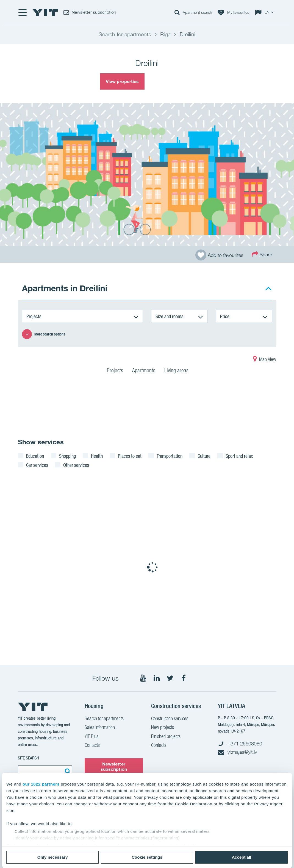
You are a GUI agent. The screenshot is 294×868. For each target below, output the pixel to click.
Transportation (170, 456)
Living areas (176, 371)
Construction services (170, 719)
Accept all (241, 857)
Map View (265, 360)
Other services (76, 465)
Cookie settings (147, 857)
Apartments (144, 371)
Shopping (67, 456)
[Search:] (67, 771)
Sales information (100, 728)
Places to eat (130, 456)
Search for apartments (104, 719)
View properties (122, 81)
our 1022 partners (41, 784)
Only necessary (53, 857)
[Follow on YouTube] (143, 678)
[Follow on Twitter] (170, 678)
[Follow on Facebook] (184, 678)
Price (225, 316)
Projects (34, 316)
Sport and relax (239, 456)
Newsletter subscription (114, 766)
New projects (163, 728)
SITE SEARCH (28, 758)
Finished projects (166, 737)
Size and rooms (169, 316)
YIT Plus (91, 737)
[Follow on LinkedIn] (157, 678)
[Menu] (22, 12)
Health (97, 456)
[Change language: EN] (265, 12)
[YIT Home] (45, 12)
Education (35, 456)
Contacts (92, 746)
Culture (204, 456)
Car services (37, 465)
